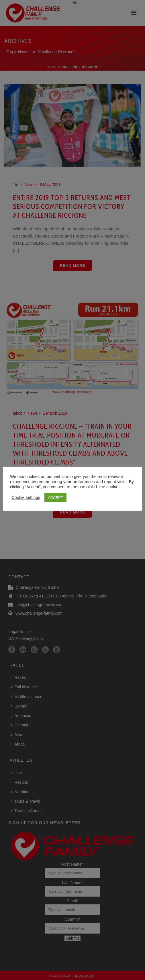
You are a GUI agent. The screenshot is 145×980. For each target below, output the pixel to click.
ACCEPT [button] (55, 498)
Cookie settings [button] (26, 497)
